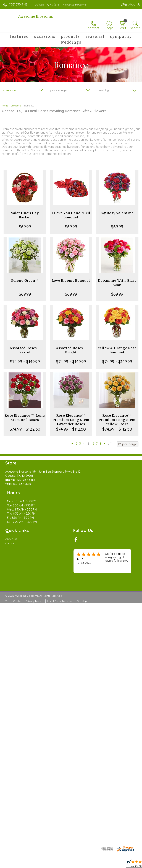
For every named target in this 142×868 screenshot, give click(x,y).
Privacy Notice (34, 585)
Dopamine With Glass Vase (117, 283)
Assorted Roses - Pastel (25, 350)
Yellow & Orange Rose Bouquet (117, 350)
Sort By (104, 90)
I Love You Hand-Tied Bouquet (71, 215)
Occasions (16, 106)
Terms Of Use (13, 585)
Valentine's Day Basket (25, 215)
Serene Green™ (25, 281)
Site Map (82, 585)
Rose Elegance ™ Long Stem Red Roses (25, 418)
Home (5, 106)
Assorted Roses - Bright (71, 350)
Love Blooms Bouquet (71, 281)
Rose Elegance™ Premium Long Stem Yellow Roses (117, 420)
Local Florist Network (60, 585)
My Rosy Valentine (117, 213)
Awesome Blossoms (35, 16)
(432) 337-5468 (18, 4)
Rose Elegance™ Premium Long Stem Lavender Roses (71, 420)
